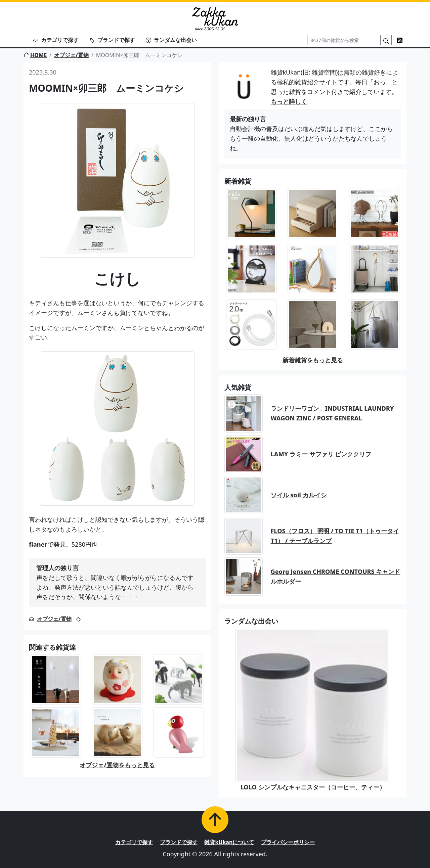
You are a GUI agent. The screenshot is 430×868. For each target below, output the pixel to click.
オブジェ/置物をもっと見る (117, 765)
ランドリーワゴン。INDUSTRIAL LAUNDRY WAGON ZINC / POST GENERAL (332, 413)
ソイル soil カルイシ (299, 495)
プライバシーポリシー (288, 842)
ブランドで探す (112, 40)
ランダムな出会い (171, 40)
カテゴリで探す (56, 40)
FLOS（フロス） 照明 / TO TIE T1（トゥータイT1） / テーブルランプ (335, 536)
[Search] (344, 40)
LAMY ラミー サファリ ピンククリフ (321, 454)
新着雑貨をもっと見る (313, 360)
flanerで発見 (47, 544)
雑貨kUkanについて (229, 842)
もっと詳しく (289, 101)
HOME (35, 55)
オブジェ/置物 (71, 55)
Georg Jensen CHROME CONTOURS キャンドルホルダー (336, 576)
